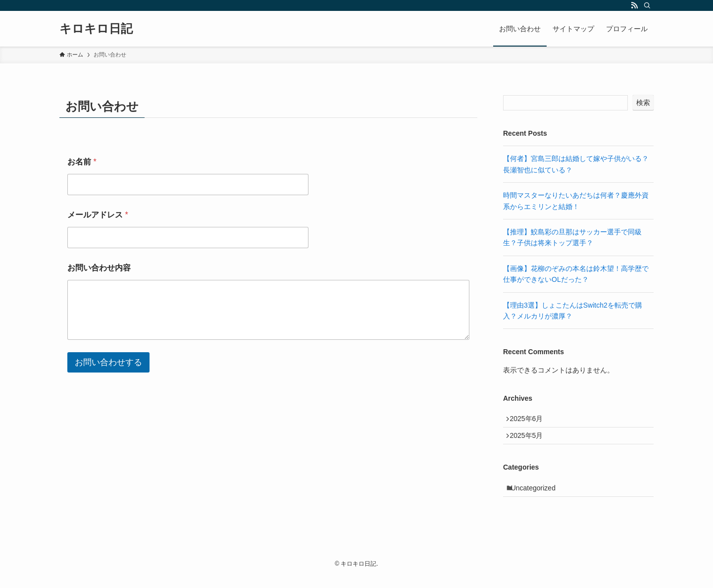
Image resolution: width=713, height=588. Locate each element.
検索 (643, 103)
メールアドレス (98, 215)
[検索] (647, 5)
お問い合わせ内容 (99, 268)
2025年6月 (530, 421)
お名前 (82, 162)
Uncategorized (538, 497)
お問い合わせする (108, 362)
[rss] (634, 5)
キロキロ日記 (96, 29)
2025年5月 (530, 441)
